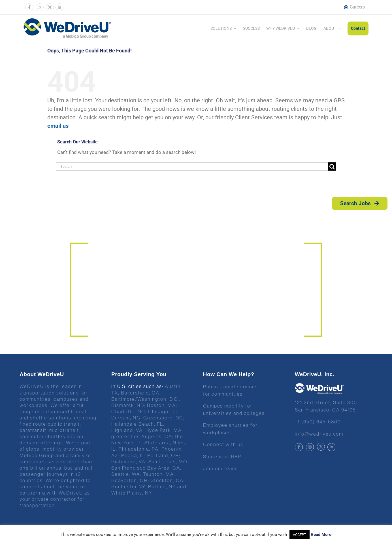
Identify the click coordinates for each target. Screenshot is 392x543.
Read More (321, 534)
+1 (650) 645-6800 (318, 422)
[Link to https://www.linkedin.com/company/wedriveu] (59, 7)
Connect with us (223, 444)
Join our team (220, 468)
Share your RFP (222, 457)
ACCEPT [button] (300, 535)
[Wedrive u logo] (67, 21)
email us (58, 126)
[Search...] (192, 166)
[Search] (332, 166)
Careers (354, 7)
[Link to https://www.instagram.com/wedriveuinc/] (40, 7)
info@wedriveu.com (319, 434)
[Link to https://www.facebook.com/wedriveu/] (29, 7)
